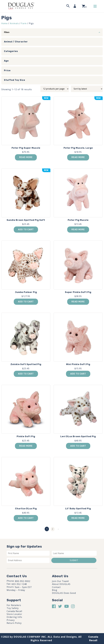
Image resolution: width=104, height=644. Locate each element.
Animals (14, 23)
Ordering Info (14, 617)
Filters (7, 32)
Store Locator (14, 614)
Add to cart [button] (26, 229)
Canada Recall (14, 611)
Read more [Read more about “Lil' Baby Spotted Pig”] (78, 518)
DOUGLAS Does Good (64, 593)
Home (4, 23)
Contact (56, 587)
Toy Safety (13, 608)
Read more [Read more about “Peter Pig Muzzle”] (78, 229)
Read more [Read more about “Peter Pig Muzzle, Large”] (78, 157)
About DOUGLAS (61, 584)
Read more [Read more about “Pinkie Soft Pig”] (26, 446)
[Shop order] (87, 89)
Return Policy (14, 623)
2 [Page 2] (53, 529)
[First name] (28, 553)
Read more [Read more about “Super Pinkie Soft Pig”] (78, 302)
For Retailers (14, 605)
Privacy (11, 620)
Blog (55, 590)
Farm (24, 23)
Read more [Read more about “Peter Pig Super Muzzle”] (26, 157)
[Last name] (74, 553)
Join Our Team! (60, 581)
